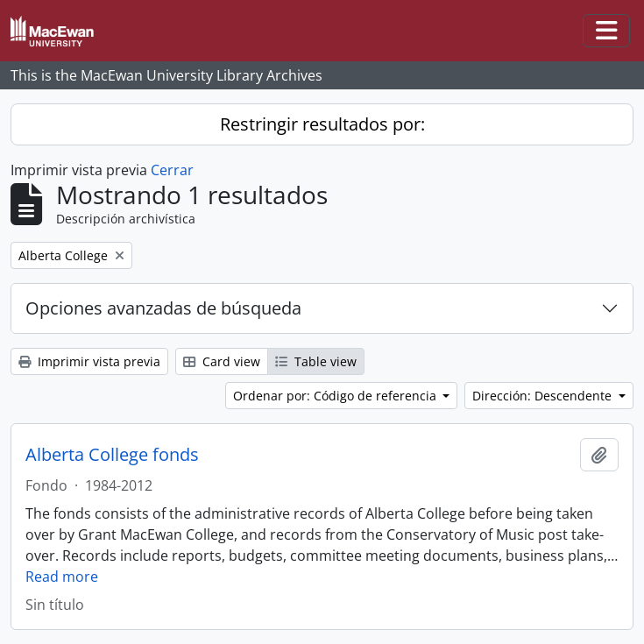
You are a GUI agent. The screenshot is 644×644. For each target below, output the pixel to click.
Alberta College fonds (112, 455)
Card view (222, 361)
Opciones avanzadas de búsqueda (163, 308)
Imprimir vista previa (89, 361)
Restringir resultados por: (322, 124)
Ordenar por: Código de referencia (336, 396)
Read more (62, 577)
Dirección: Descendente (544, 396)
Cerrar (172, 170)
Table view (316, 361)
